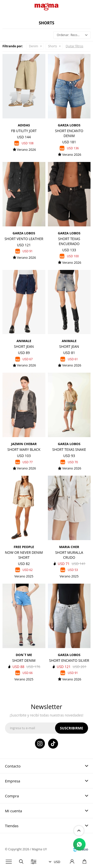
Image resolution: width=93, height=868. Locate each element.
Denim (34, 46)
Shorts (53, 46)
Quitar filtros (75, 46)
